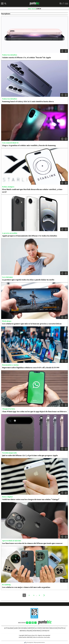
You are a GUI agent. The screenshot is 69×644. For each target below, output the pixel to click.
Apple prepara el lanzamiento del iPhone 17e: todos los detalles (30, 236)
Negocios (53, 628)
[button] (66, 51)
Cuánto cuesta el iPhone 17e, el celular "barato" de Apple (27, 57)
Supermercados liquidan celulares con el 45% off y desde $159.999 (31, 368)
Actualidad (9, 628)
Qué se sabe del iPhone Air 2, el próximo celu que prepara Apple (30, 455)
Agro (16, 628)
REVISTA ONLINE (26, 631)
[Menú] (3, 4)
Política (61, 628)
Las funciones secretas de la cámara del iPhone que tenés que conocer (32, 543)
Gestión (31, 628)
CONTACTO (45, 631)
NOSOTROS (37, 631)
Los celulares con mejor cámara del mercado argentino (26, 587)
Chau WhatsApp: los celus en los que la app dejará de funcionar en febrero (34, 411)
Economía (23, 628)
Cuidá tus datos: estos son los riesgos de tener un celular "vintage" (31, 499)
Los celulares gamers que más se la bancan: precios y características (32, 324)
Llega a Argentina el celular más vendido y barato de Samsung (29, 145)
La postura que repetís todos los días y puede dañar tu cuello (28, 280)
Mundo (46, 628)
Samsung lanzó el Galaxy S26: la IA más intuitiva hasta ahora (28, 101)
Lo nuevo (39, 628)
